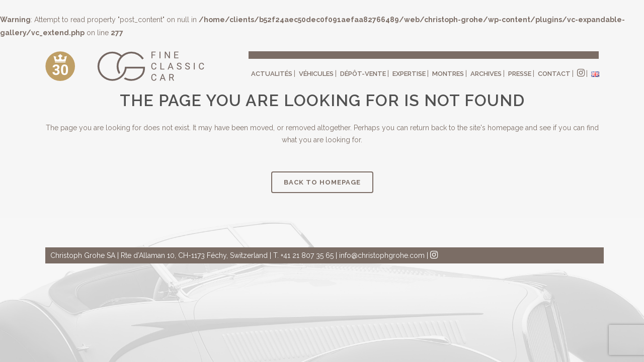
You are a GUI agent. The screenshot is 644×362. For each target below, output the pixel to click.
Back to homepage (322, 182)
